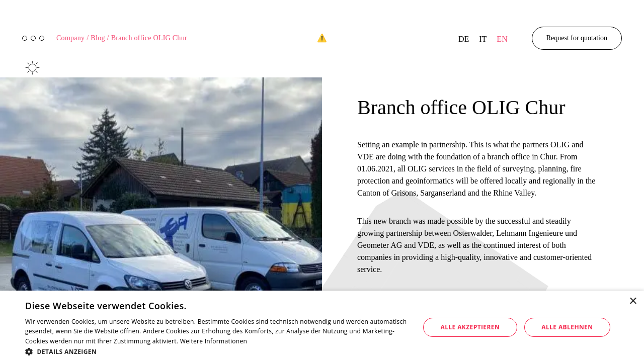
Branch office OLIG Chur (149, 38)
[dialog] (322, 327)
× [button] (633, 301)
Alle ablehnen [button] (567, 327)
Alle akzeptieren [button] (470, 327)
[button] (217, 351)
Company (72, 38)
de (464, 39)
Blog (100, 38)
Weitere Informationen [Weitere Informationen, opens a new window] (214, 341)
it (483, 39)
